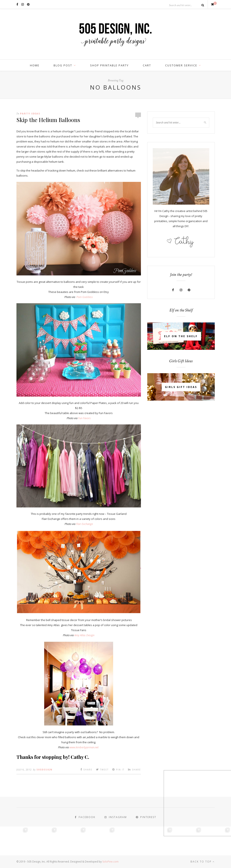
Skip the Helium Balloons (48, 120)
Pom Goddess (85, 297)
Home (35, 65)
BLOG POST (63, 65)
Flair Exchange (84, 524)
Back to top (203, 862)
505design (44, 770)
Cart (147, 65)
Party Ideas (30, 113)
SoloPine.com (110, 862)
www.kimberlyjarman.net (84, 747)
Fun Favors (84, 418)
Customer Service (181, 65)
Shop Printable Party (109, 65)
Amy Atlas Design (84, 635)
